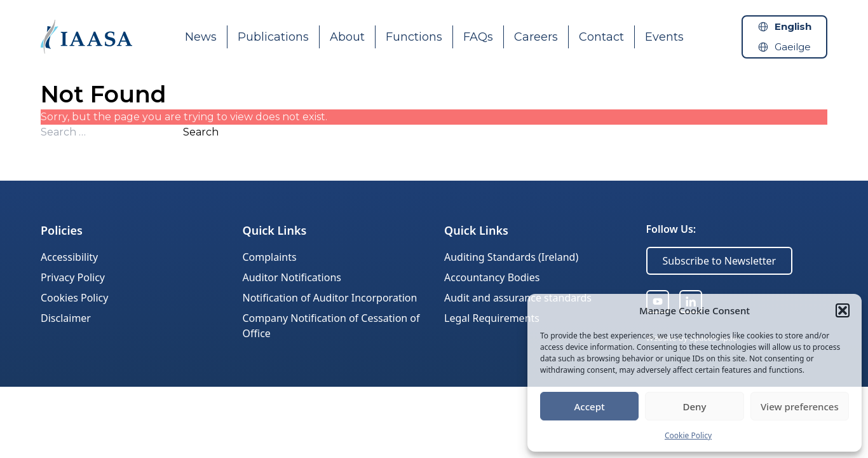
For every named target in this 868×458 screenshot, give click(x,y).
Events (664, 37)
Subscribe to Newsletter (720, 261)
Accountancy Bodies (492, 277)
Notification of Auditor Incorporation (330, 298)
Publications (273, 37)
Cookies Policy (74, 298)
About (347, 37)
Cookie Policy (688, 435)
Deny (695, 406)
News (201, 37)
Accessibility (69, 257)
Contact (601, 37)
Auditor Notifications (292, 277)
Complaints (270, 257)
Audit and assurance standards (518, 298)
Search (201, 132)
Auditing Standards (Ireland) (511, 257)
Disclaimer (66, 318)
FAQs (478, 37)
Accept (590, 406)
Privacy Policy (73, 277)
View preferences (800, 406)
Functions (414, 37)
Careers (536, 37)
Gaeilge (793, 47)
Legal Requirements (492, 318)
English (793, 26)
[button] (843, 310)
